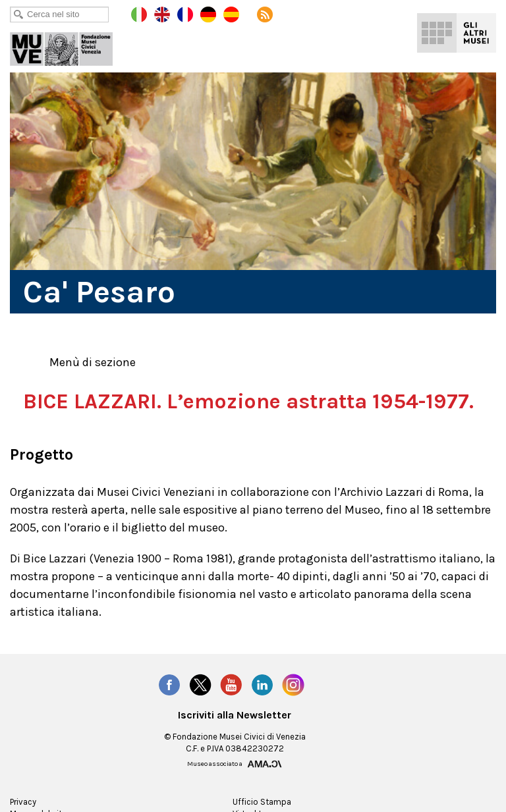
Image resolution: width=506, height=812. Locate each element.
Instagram (294, 709)
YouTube (231, 709)
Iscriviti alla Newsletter (235, 739)
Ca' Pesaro (70, 46)
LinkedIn (263, 709)
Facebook (169, 709)
